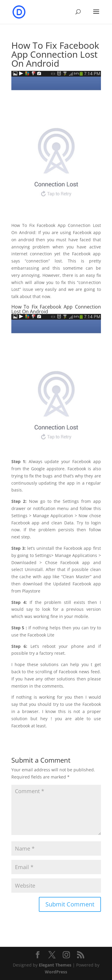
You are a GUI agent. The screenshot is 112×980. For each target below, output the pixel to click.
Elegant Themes (55, 965)
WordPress (56, 972)
